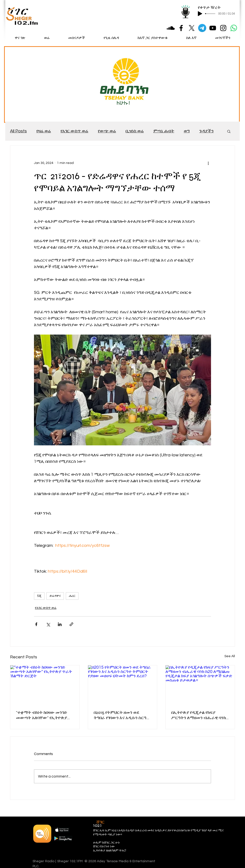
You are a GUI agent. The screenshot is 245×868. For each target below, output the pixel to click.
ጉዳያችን (206, 131)
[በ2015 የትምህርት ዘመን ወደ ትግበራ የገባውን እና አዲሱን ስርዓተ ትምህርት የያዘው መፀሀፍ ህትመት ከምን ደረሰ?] (123, 685)
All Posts (18, 131)
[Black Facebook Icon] (181, 28)
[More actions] (208, 163)
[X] (192, 28)
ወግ (187, 131)
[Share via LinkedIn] (60, 624)
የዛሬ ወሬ (44, 131)
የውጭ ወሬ (107, 131)
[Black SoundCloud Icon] (171, 28)
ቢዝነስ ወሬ (135, 131)
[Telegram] (202, 28)
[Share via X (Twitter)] (48, 624)
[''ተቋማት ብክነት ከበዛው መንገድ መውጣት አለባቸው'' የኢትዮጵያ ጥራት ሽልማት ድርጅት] (45, 685)
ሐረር (72, 596)
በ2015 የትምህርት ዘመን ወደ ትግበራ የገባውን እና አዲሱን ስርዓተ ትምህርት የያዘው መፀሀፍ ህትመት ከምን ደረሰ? (122, 715)
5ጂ (39, 596)
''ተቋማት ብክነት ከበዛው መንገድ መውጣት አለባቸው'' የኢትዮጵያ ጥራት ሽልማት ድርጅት (42, 715)
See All (230, 656)
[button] (229, 131)
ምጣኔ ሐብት (164, 131)
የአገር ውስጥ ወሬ (74, 131)
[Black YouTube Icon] (213, 28)
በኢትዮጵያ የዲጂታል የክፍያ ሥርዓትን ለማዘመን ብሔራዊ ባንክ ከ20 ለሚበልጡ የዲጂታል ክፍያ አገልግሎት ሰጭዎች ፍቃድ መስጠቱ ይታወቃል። (200, 715)
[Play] (200, 14)
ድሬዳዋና (55, 596)
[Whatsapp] (234, 28)
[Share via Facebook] (36, 624)
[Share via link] (71, 624)
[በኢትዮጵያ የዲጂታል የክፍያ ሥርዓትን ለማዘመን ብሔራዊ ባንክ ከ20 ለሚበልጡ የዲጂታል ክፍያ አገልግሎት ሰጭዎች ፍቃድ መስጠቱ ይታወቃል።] (200, 685)
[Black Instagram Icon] (223, 28)
